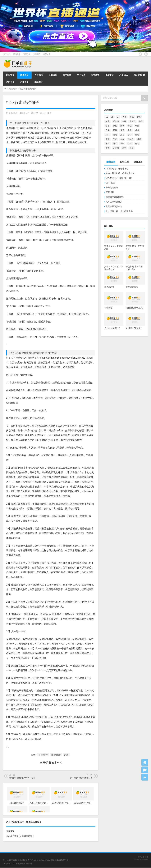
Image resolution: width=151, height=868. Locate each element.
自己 (115, 144)
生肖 (115, 139)
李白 (130, 135)
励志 (107, 121)
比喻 (137, 135)
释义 (132, 148)
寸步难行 (43, 755)
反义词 (116, 121)
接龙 (115, 135)
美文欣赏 (95, 75)
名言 (107, 126)
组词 (139, 139)
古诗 (124, 121)
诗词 (137, 144)
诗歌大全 (10, 82)
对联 (130, 126)
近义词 (116, 148)
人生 (124, 117)
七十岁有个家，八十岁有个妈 (119, 211)
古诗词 (132, 121)
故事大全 (24, 82)
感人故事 (138, 75)
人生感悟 (39, 75)
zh (118, 117)
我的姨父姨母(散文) (115, 197)
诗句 (130, 144)
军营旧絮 (110, 192)
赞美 (107, 148)
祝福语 (131, 139)
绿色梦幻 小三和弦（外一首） (119, 178)
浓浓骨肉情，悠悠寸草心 (117, 169)
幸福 (137, 126)
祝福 (122, 139)
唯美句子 (24, 75)
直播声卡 (29, 864)
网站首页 (10, 75)
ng (107, 117)
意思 (130, 130)
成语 (137, 130)
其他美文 (39, 82)
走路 (66, 755)
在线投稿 (27, 54)
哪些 (115, 126)
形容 (115, 130)
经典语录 (53, 75)
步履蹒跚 (56, 755)
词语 (122, 144)
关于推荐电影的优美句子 (81, 778)
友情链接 (17, 54)
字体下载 (16, 864)
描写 (122, 135)
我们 (107, 135)
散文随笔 (67, 75)
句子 (141, 121)
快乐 (122, 130)
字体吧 (22, 864)
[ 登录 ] (16, 836)
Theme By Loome (141, 860)
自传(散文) (111, 183)
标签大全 (47, 54)
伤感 (139, 117)
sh (112, 117)
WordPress (46, 860)
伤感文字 (109, 75)
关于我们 (7, 54)
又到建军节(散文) (114, 206)
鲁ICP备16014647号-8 (59, 860)
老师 (107, 144)
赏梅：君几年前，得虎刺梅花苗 (120, 173)
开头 (107, 130)
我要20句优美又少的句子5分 (22, 778)
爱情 (107, 139)
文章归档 (37, 54)
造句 (124, 148)
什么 (132, 117)
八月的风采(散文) (114, 202)
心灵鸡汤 (124, 75)
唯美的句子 (13, 113)
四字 (122, 126)
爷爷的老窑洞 (112, 187)
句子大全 (81, 75)
